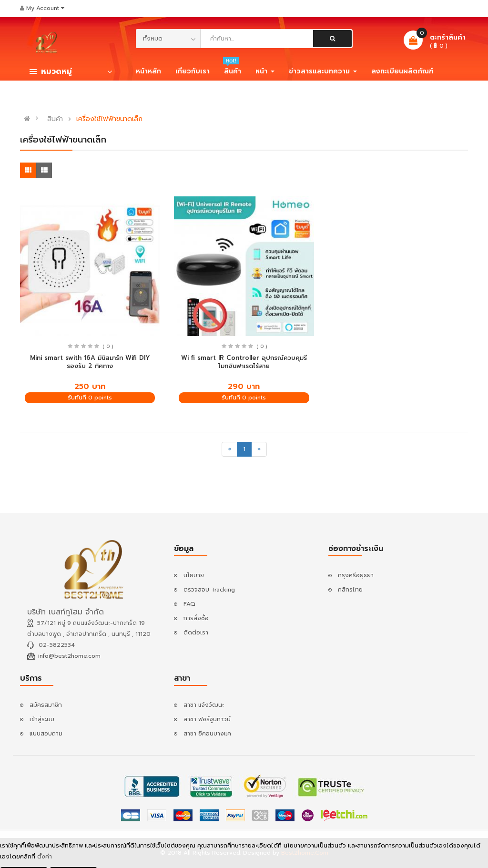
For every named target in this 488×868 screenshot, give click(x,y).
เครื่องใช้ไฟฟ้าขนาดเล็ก (109, 119)
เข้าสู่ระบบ (42, 719)
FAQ (189, 604)
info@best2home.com (69, 656)
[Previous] (229, 449)
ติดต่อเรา (196, 633)
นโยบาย (194, 575)
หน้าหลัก (148, 71)
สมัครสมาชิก (46, 705)
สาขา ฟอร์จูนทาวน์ (207, 719)
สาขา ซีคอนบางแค (207, 734)
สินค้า (55, 119)
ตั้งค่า (45, 858)
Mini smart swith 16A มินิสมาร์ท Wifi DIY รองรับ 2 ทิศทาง (90, 362)
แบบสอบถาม (46, 734)
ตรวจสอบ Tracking (209, 590)
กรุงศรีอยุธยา (356, 575)
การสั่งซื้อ (196, 618)
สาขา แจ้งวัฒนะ (204, 705)
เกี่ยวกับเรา (193, 71)
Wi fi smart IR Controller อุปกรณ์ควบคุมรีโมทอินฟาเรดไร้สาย (244, 362)
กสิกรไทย (350, 590)
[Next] (259, 449)
